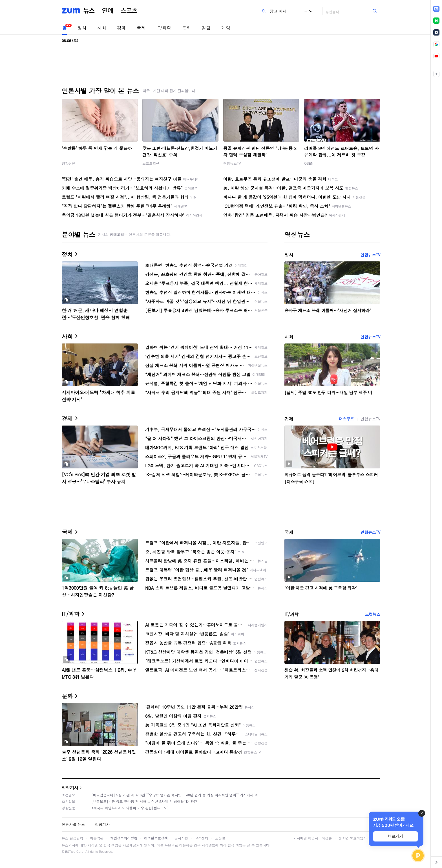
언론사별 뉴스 (73, 824)
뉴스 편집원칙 (72, 838)
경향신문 (68, 163)
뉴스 (89, 11)
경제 (121, 28)
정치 (82, 28)
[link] (436, 9)
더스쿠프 (346, 419)
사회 (102, 28)
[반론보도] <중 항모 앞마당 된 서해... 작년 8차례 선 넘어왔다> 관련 (144, 801)
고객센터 (202, 838)
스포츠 (129, 11)
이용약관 (97, 838)
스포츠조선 (151, 163)
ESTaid (70, 852)
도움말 (220, 838)
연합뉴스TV (232, 163)
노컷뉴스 (373, 614)
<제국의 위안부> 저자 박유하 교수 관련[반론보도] (130, 808)
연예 (108, 11)
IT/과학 (164, 28)
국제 (141, 28)
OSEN (309, 163)
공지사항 (181, 838)
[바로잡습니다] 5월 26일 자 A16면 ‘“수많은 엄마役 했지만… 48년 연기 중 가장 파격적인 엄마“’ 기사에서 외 (175, 795)
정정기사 (70, 787)
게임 (226, 28)
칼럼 (206, 28)
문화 (186, 28)
